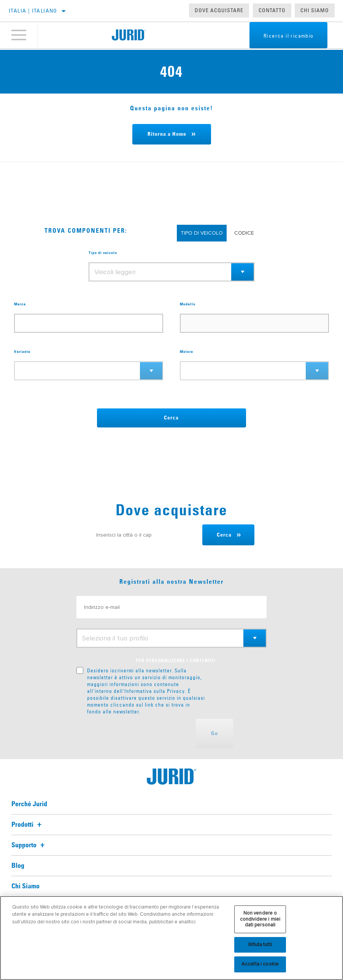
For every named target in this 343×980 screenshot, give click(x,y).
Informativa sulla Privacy (155, 691)
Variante (22, 352)
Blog (18, 866)
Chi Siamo (315, 10)
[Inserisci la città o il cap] (145, 535)
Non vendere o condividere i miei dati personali (260, 919)
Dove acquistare (219, 10)
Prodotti (28, 825)
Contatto (272, 10)
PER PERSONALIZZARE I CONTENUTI (175, 661)
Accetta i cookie (260, 964)
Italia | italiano (33, 11)
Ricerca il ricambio (284, 37)
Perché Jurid (29, 804)
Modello (188, 304)
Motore (187, 352)
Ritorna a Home (167, 134)
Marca (20, 304)
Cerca (171, 418)
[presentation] (134, 734)
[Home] (129, 36)
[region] (171, 938)
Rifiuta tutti (260, 945)
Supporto (29, 845)
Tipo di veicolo (103, 253)
